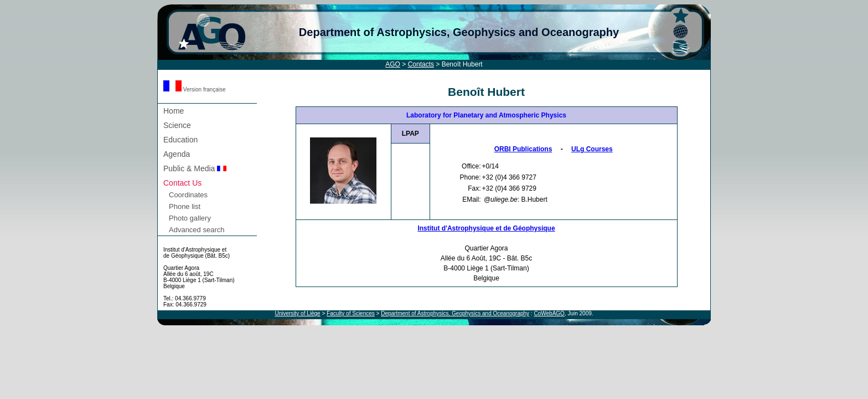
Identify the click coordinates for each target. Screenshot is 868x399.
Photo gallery (190, 218)
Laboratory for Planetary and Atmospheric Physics (486, 115)
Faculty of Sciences (351, 313)
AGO (393, 64)
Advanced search (197, 230)
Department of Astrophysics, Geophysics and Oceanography (459, 32)
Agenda (177, 154)
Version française (195, 89)
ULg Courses (592, 149)
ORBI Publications (523, 149)
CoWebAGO (549, 313)
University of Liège (297, 313)
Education (180, 140)
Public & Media (195, 168)
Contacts (421, 64)
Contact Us (182, 183)
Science (177, 125)
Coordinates (188, 195)
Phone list (185, 206)
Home (174, 111)
